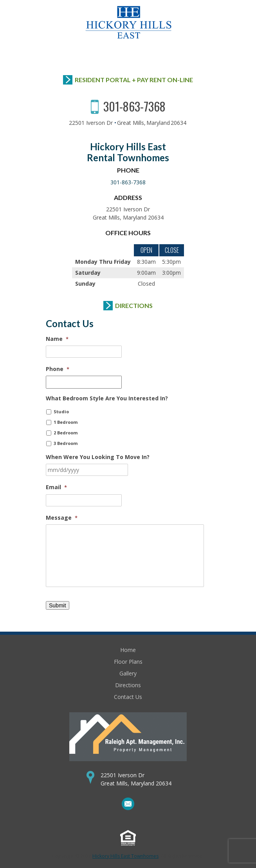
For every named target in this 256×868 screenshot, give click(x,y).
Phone (58, 369)
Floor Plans (128, 662)
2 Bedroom (66, 433)
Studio (61, 411)
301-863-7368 (134, 106)
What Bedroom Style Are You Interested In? (107, 398)
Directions (134, 305)
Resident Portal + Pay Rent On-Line (134, 80)
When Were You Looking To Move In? (98, 457)
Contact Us (128, 697)
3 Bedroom (66, 443)
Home (128, 650)
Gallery (128, 673)
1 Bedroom (66, 422)
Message (62, 518)
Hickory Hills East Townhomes (125, 856)
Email (56, 487)
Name (57, 339)
